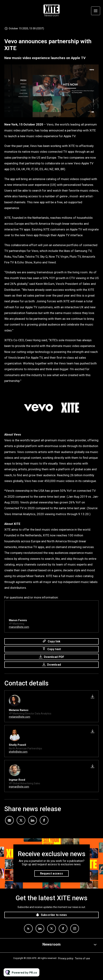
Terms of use (82, 958)
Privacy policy (66, 958)
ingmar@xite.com (19, 787)
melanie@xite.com (20, 717)
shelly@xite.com (18, 752)
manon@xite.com (19, 628)
